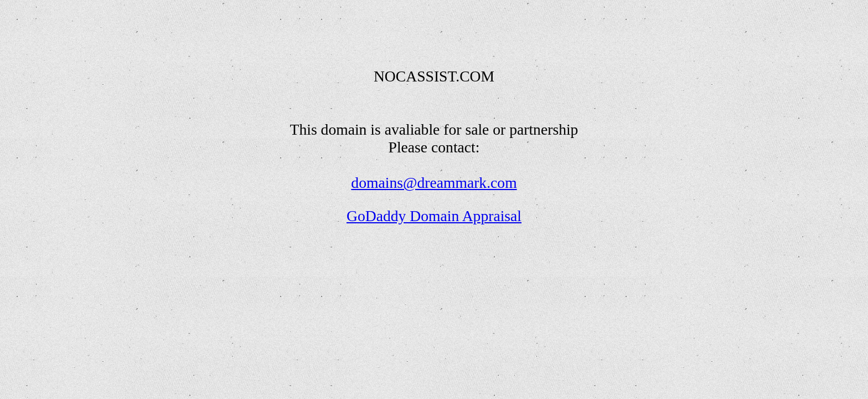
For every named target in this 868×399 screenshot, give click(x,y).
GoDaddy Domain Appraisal (434, 216)
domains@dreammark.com (434, 183)
